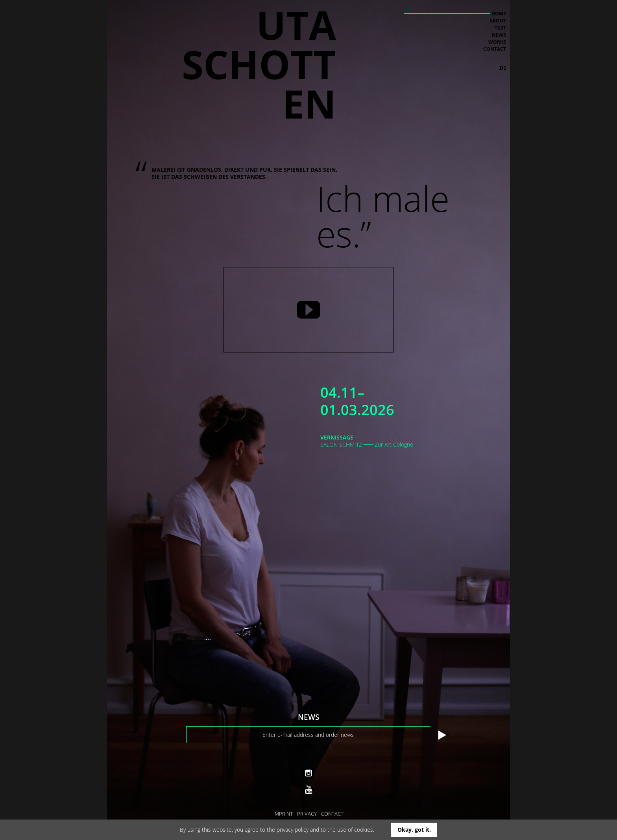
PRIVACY (307, 814)
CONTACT (332, 814)
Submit (442, 735)
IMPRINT (283, 814)
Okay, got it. (414, 830)
